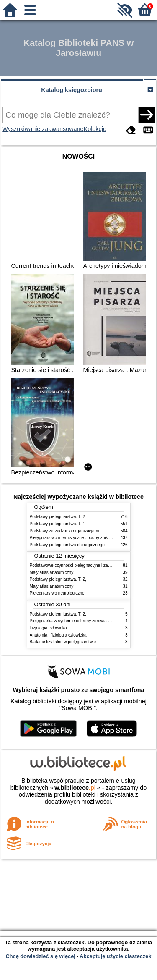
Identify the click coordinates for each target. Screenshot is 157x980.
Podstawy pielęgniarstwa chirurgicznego (67, 545)
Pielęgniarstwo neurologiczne (57, 593)
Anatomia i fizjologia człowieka (58, 635)
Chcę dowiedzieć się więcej (40, 956)
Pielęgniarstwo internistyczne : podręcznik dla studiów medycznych (92, 538)
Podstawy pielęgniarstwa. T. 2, (58, 579)
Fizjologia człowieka (48, 628)
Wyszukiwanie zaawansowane (43, 129)
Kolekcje (95, 129)
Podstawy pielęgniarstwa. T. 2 (58, 517)
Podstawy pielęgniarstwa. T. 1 (58, 524)
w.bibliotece (75, 788)
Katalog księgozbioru (72, 90)
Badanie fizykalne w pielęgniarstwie (63, 642)
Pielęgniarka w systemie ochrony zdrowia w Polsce (77, 621)
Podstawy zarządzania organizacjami (64, 531)
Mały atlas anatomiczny (52, 573)
